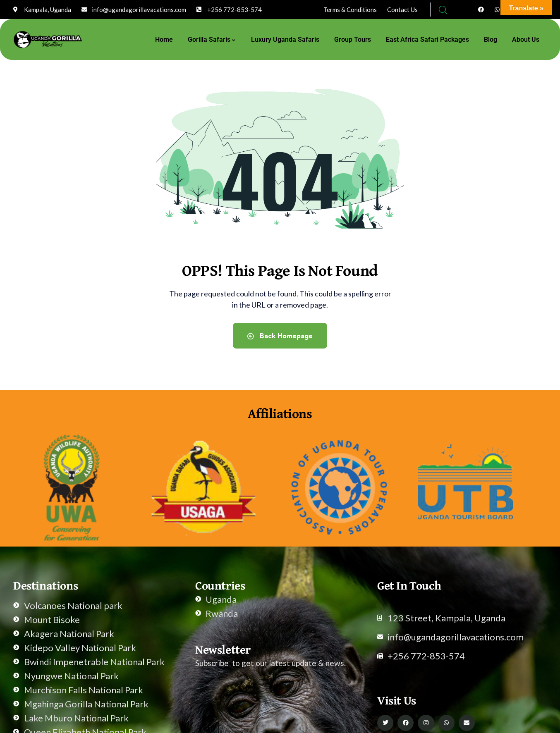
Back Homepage (280, 336)
